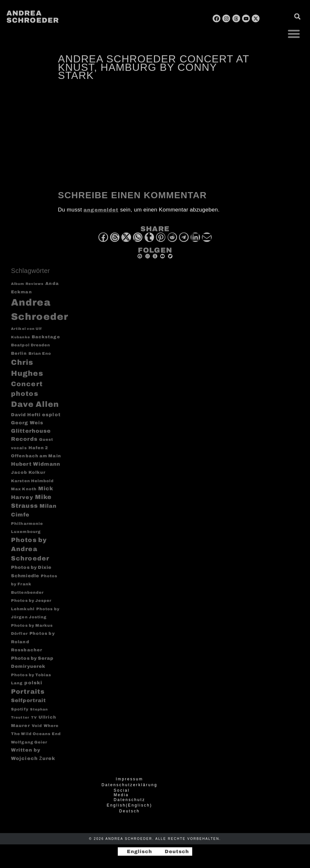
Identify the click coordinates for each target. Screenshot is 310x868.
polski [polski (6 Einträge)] (33, 683)
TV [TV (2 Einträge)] (34, 717)
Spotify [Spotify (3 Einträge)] (20, 709)
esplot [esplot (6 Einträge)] (51, 415)
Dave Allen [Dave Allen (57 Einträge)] (35, 404)
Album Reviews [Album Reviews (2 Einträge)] (27, 284)
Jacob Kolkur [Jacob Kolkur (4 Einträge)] (28, 472)
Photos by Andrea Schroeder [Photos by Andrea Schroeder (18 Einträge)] (30, 549)
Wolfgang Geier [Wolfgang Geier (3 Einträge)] (29, 742)
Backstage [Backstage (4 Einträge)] (46, 337)
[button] (294, 34)
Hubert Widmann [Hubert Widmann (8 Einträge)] (36, 464)
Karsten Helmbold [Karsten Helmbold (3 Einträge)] (33, 481)
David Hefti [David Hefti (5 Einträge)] (26, 415)
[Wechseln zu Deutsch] (174, 852)
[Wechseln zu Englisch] (137, 852)
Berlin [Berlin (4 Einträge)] (19, 353)
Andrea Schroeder (33, 17)
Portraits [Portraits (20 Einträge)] (28, 692)
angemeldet (101, 210)
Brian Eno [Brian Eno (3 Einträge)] (40, 354)
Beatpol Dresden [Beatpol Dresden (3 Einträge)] (31, 345)
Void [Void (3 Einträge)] (37, 726)
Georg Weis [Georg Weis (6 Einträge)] (27, 423)
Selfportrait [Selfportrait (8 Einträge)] (28, 700)
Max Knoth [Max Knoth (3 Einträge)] (24, 489)
